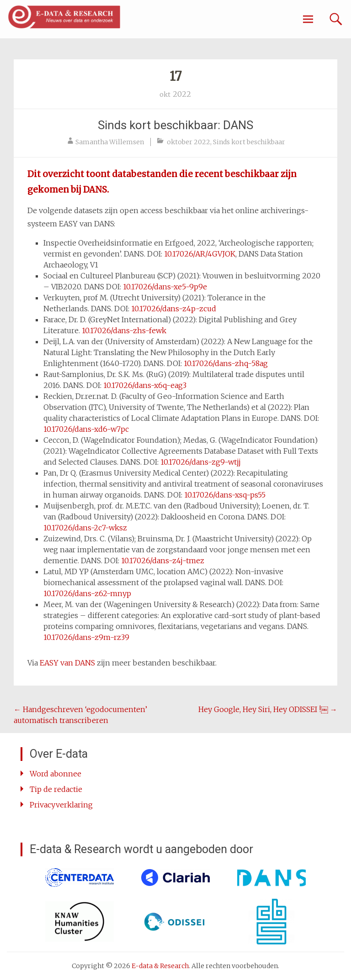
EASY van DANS (67, 663)
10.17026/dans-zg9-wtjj (201, 462)
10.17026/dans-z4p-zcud (174, 309)
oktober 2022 (189, 142)
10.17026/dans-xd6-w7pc (86, 429)
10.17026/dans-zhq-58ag (226, 363)
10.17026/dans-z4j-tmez (163, 561)
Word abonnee (56, 774)
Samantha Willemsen (110, 142)
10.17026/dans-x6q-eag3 (145, 385)
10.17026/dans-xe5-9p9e (165, 287)
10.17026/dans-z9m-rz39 (86, 637)
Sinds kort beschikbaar (249, 142)
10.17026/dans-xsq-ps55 (225, 495)
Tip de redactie (56, 789)
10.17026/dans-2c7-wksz (85, 528)
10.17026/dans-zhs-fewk (124, 330)
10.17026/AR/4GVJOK (200, 254)
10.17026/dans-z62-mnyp (87, 593)
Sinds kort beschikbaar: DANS (175, 125)
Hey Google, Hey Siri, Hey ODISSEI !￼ (268, 709)
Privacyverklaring (61, 805)
